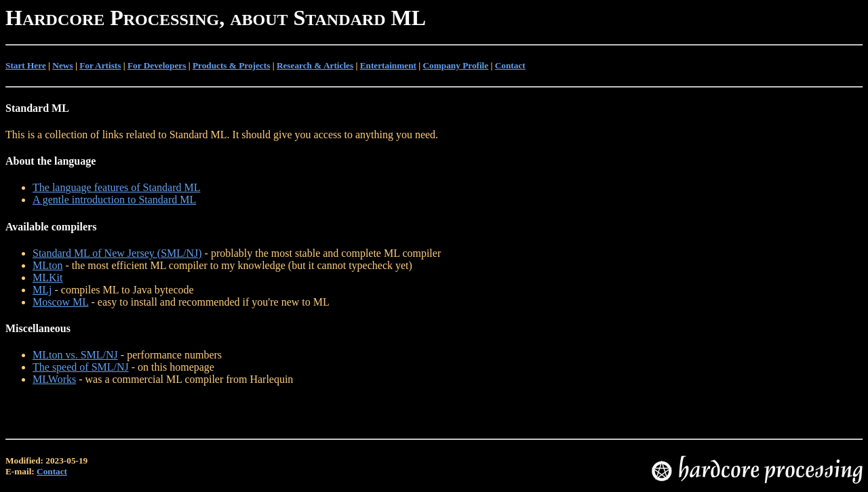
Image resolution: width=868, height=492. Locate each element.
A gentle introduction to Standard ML (114, 200)
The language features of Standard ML (116, 187)
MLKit (47, 278)
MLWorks (54, 379)
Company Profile (456, 65)
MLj (42, 290)
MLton (47, 265)
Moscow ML (61, 302)
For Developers (157, 65)
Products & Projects (231, 65)
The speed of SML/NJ (81, 367)
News (62, 65)
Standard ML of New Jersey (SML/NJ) (117, 253)
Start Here (26, 65)
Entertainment (388, 65)
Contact (510, 65)
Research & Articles (315, 65)
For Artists (100, 65)
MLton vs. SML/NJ (75, 355)
